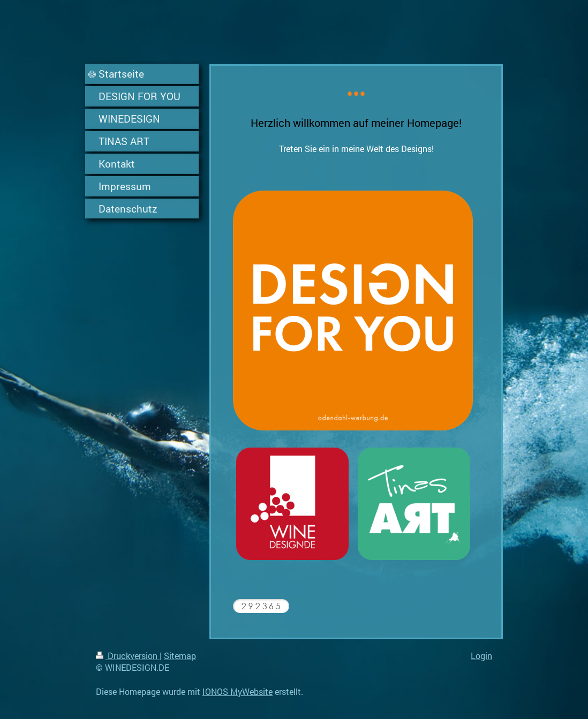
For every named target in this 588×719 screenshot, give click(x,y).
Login (481, 656)
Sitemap (180, 656)
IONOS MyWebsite (238, 691)
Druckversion (128, 656)
